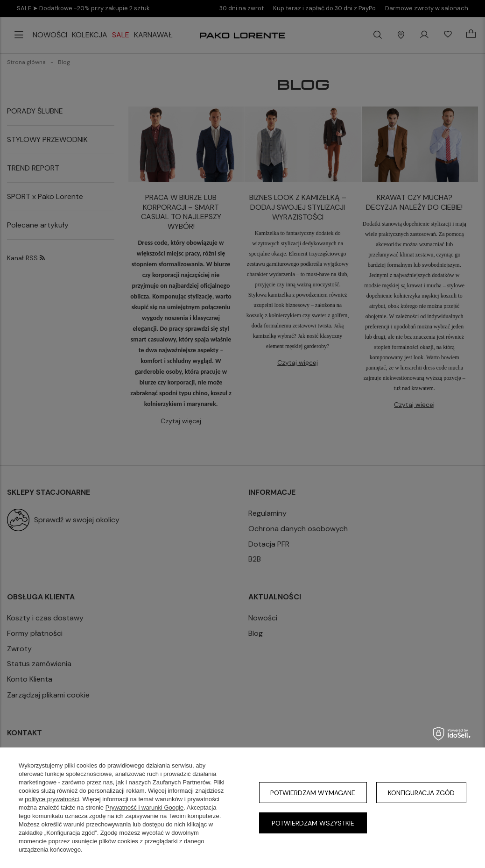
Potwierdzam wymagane (313, 793)
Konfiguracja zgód (421, 793)
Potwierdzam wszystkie (313, 823)
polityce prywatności (52, 799)
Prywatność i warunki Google (145, 808)
